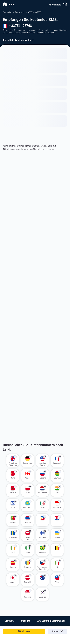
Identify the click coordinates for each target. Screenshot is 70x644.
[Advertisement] (35, 191)
